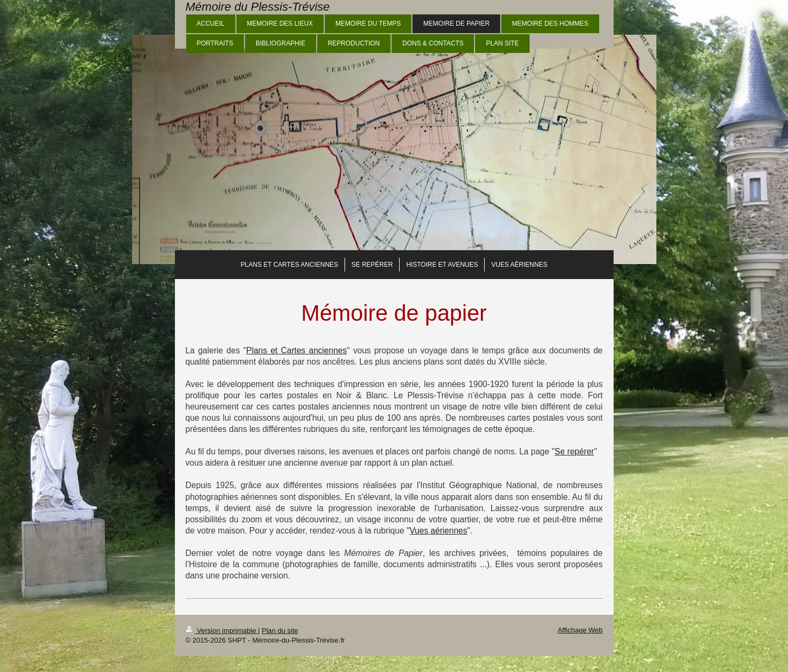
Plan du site (280, 631)
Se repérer (575, 451)
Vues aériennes (439, 531)
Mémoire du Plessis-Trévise (258, 7)
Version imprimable (222, 631)
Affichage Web (580, 630)
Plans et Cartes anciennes (296, 350)
